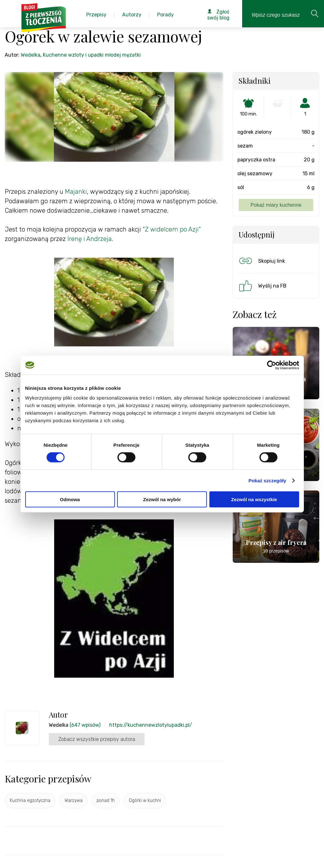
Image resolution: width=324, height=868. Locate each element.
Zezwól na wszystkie (254, 499)
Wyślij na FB (262, 286)
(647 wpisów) (85, 725)
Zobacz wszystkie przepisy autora (97, 739)
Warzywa (74, 801)
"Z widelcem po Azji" (172, 229)
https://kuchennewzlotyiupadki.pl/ (151, 725)
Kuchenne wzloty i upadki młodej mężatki (92, 55)
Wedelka (31, 55)
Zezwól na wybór (162, 499)
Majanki (76, 192)
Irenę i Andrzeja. (90, 239)
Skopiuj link (261, 261)
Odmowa (70, 499)
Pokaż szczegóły (267, 480)
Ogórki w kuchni (145, 801)
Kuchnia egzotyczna (30, 801)
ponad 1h (106, 801)
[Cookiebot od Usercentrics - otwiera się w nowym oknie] (272, 365)
